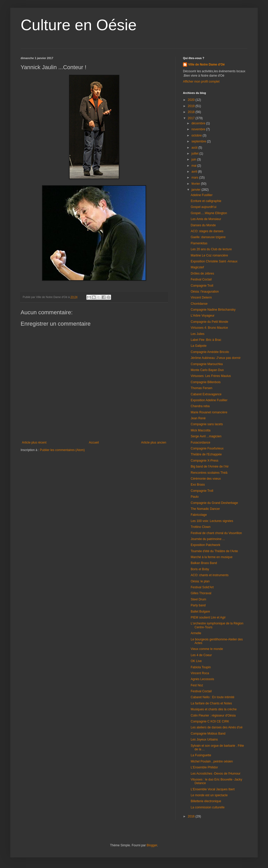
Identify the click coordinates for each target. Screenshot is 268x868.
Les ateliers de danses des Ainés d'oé (217, 727)
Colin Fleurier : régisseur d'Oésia (213, 716)
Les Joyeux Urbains (204, 740)
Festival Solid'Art (202, 587)
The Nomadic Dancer (205, 509)
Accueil (94, 443)
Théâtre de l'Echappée (206, 454)
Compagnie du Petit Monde (209, 322)
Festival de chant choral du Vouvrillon (216, 533)
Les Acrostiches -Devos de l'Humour (216, 774)
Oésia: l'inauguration (205, 292)
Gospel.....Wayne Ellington (209, 213)
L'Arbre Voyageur (203, 316)
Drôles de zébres (202, 274)
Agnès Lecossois (202, 679)
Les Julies (198, 334)
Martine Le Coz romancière (209, 255)
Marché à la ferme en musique (212, 557)
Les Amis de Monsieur (206, 219)
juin (194, 159)
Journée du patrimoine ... (208, 539)
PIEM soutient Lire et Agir (208, 617)
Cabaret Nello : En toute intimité (212, 697)
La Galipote (199, 346)
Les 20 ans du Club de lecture (211, 249)
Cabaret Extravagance (206, 394)
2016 (192, 816)
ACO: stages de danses (207, 231)
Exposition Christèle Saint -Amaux (214, 261)
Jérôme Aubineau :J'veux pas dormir (216, 358)
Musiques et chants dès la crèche (214, 709)
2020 (192, 100)
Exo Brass (198, 485)
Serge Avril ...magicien (206, 436)
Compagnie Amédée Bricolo (210, 352)
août (195, 148)
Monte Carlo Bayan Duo (207, 370)
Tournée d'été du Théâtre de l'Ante (214, 551)
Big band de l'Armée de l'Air (210, 467)
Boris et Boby (200, 569)
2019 (192, 106)
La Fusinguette (201, 755)
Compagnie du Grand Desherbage (214, 503)
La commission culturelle (208, 807)
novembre (199, 129)
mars (195, 178)
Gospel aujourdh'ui (204, 207)
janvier (196, 190)
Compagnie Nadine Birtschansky (213, 310)
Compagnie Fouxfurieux (207, 448)
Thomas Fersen (202, 388)
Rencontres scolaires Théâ (209, 473)
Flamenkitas (199, 243)
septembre (199, 141)
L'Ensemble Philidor (204, 767)
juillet (195, 154)
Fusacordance (200, 443)
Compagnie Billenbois (206, 382)
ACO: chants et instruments (210, 575)
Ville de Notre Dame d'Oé (206, 65)
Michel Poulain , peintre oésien (212, 761)
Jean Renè (198, 418)
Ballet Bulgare (200, 612)
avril (195, 172)
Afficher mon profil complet (201, 82)
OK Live (196, 661)
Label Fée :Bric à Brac (206, 340)
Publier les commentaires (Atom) (62, 450)
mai (194, 166)
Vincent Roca (200, 673)
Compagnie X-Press (204, 461)
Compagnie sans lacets (207, 424)
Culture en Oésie (79, 25)
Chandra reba (200, 406)
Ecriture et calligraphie (206, 201)
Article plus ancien (154, 443)
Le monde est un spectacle (209, 795)
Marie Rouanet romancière (209, 412)
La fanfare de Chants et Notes (211, 703)
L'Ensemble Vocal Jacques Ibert (213, 789)
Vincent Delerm (201, 298)
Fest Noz (197, 685)
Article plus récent (34, 443)
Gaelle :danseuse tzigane (208, 237)
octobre (197, 135)
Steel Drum (198, 599)
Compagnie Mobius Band (208, 734)
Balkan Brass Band (204, 563)
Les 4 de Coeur (201, 655)
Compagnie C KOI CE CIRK (210, 721)
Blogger (152, 845)
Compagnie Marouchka (207, 364)
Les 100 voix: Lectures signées (212, 521)
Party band (198, 605)
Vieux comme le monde (207, 649)
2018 (192, 112)
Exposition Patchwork (206, 545)
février (196, 184)
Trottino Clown (201, 527)
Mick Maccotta (201, 430)
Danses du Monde (203, 225)
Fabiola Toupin (201, 667)
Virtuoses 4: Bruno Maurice (209, 328)
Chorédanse (199, 304)
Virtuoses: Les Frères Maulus (211, 376)
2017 (192, 118)
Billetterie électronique (206, 801)
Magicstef (197, 267)
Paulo (195, 497)
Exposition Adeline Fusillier (209, 400)
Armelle (196, 633)
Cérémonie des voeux (206, 479)
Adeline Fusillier (202, 195)
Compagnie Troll (202, 286)
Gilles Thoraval (201, 593)
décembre (199, 123)
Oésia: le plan (200, 581)
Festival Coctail (201, 279)
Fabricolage (199, 515)
